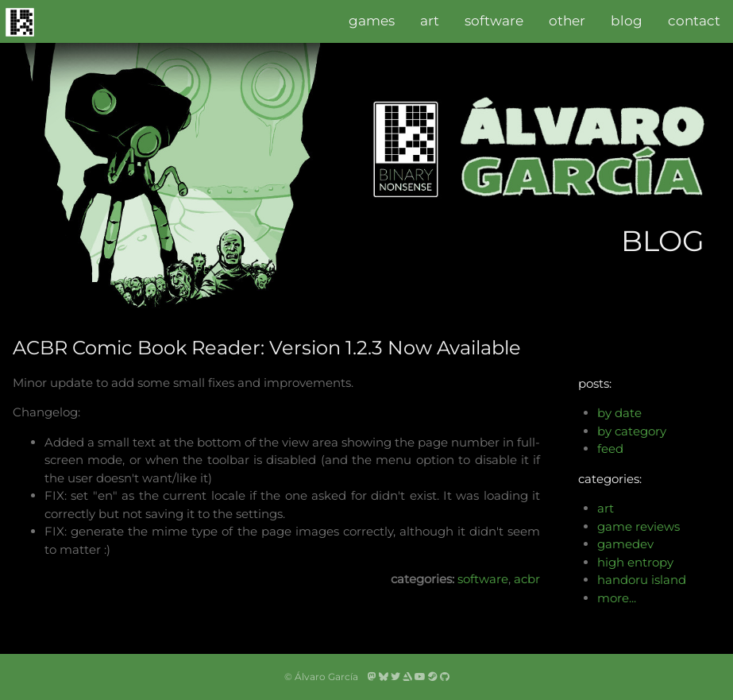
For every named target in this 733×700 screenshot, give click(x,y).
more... (617, 598)
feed (610, 449)
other (567, 21)
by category (632, 431)
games (372, 21)
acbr (527, 579)
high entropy (635, 562)
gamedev (625, 544)
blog (627, 21)
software (494, 21)
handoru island (642, 580)
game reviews (638, 526)
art (430, 21)
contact (694, 21)
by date (619, 413)
